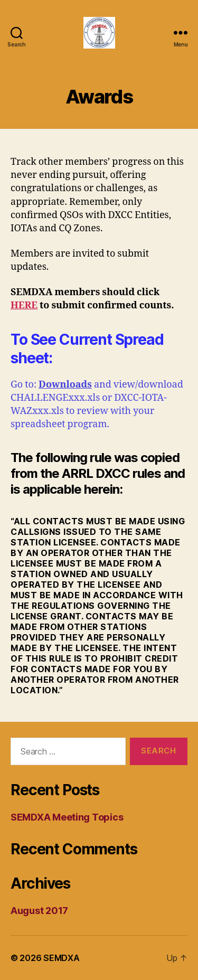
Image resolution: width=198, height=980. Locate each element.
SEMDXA (61, 958)
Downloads (65, 385)
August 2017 (39, 911)
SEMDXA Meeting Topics (67, 817)
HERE (24, 305)
